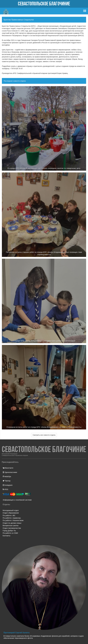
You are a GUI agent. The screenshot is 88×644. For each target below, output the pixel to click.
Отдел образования (11, 513)
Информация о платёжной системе (16, 500)
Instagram (8, 485)
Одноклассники (10, 472)
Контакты (7, 536)
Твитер (7, 481)
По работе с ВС (9, 515)
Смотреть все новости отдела (44, 435)
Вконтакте (8, 468)
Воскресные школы (11, 525)
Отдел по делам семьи (12, 523)
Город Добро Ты (9, 531)
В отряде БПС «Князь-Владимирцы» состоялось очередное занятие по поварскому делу (44, 168)
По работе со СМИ (10, 533)
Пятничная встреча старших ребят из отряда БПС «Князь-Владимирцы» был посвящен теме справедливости (44, 253)
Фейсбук (7, 476)
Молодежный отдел (11, 510)
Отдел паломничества (12, 528)
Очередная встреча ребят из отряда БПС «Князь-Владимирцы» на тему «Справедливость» (44, 427)
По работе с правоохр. (12, 518)
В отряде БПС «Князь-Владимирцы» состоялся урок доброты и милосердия (44, 341)
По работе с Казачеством (13, 520)
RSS (5, 489)
